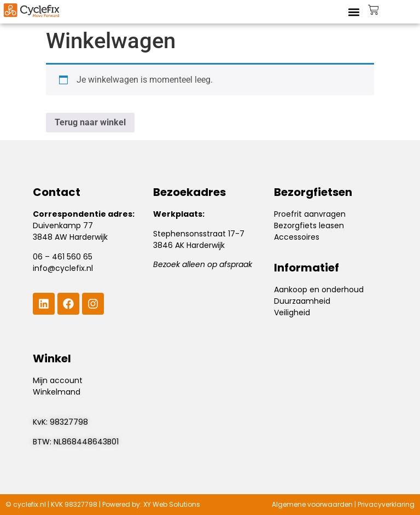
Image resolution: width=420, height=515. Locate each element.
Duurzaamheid (302, 301)
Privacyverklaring (386, 504)
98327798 (69, 422)
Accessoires (297, 237)
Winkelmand (57, 392)
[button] (354, 12)
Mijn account (58, 380)
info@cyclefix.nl (63, 268)
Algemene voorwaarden (312, 504)
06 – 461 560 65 (63, 257)
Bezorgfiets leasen (309, 225)
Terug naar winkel (90, 122)
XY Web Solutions (172, 504)
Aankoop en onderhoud (319, 290)
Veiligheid (292, 313)
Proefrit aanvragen (310, 214)
